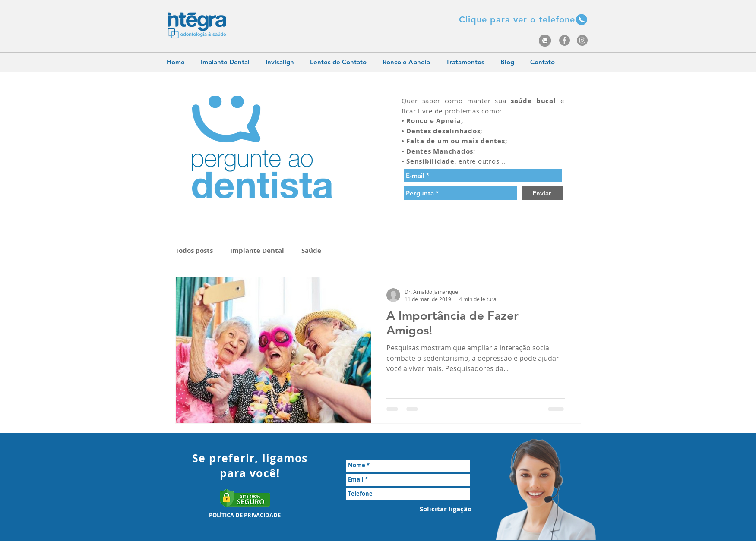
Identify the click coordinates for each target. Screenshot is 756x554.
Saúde (311, 251)
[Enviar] (542, 193)
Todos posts (194, 251)
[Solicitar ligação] (446, 509)
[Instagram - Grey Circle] (582, 40)
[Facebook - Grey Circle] (565, 40)
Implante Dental (257, 251)
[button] (517, 19)
